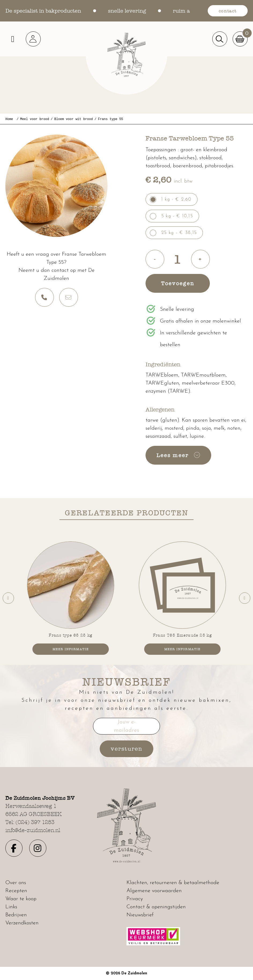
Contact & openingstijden (156, 907)
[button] (35, 39)
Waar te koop (21, 899)
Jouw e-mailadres (126, 727)
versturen (126, 749)
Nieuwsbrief (140, 915)
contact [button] (228, 11)
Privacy (135, 899)
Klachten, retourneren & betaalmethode (173, 883)
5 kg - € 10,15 (177, 216)
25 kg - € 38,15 (179, 233)
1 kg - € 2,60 (176, 199)
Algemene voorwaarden (154, 891)
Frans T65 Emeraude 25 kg (183, 635)
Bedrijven (16, 915)
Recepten (16, 891)
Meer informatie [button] (71, 649)
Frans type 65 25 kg (71, 635)
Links (11, 907)
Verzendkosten (22, 923)
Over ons (16, 883)
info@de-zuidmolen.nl (33, 830)
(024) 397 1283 (35, 822)
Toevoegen (178, 283)
